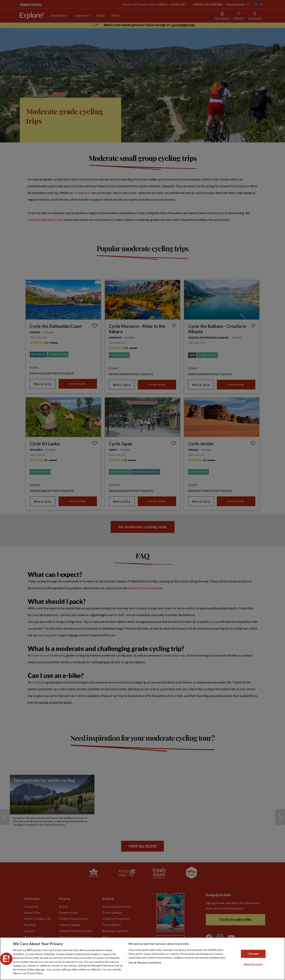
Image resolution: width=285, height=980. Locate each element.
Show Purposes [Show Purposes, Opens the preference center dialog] (253, 964)
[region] (142, 959)
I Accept (253, 954)
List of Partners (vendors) (145, 963)
